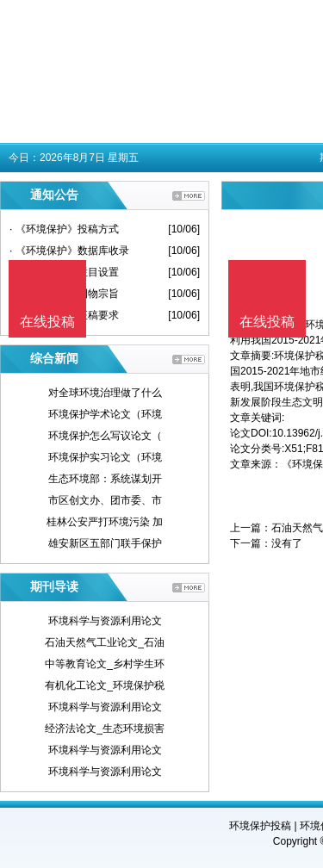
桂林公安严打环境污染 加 (105, 522)
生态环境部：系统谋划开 (105, 479)
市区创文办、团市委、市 (105, 500)
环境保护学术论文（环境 (105, 414)
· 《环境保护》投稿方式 (64, 229)
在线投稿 (267, 322)
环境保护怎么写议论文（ (105, 436)
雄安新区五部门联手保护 (105, 543)
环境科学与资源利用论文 (105, 621)
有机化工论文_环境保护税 (105, 685)
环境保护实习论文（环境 (105, 457)
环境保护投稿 (260, 826)
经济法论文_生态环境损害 (105, 728)
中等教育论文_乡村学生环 (105, 664)
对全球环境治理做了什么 (105, 393)
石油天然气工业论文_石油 (105, 642)
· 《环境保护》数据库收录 (69, 251)
